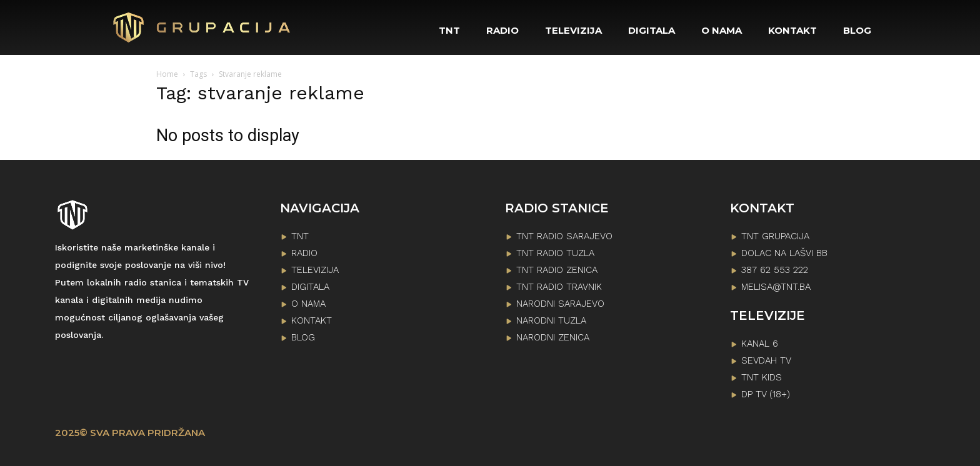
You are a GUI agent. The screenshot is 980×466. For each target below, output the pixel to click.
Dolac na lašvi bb (784, 253)
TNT (300, 236)
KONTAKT (312, 320)
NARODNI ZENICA (553, 337)
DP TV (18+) (766, 394)
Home (167, 74)
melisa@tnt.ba (776, 287)
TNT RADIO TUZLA (555, 253)
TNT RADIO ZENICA (557, 270)
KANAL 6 (760, 344)
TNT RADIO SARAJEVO (564, 236)
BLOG (303, 337)
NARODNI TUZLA (551, 320)
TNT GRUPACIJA (775, 236)
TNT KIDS (762, 377)
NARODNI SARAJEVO (560, 304)
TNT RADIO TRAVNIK (559, 287)
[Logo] (202, 27)
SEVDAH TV (766, 360)
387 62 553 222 (775, 270)
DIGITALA (310, 287)
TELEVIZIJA (315, 270)
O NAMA (308, 304)
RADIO (304, 253)
